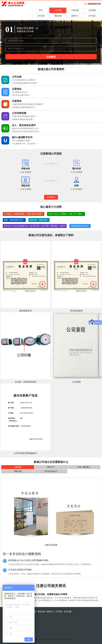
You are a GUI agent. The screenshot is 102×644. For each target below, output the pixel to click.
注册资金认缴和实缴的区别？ (24, 107)
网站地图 (67, 640)
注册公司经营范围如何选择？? (24, 116)
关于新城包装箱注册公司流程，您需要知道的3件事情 (42, 594)
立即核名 (51, 197)
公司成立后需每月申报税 (20, 570)
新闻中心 (75, 16)
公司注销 (41, 16)
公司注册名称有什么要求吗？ (24, 80)
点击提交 (51, 57)
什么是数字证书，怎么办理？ (24, 144)
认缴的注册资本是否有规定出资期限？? (28, 104)
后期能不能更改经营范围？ (23, 119)
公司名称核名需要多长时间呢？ (25, 83)
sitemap (60, 640)
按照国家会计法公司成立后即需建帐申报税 (28, 560)
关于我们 (92, 16)
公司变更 (92, 10)
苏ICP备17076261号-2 (44, 640)
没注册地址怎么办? (20, 92)
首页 (41, 10)
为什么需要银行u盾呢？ (22, 141)
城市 (55, 640)
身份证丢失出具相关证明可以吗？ (26, 132)
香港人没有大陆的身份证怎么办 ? (26, 128)
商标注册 (58, 16)
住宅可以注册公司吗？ (21, 95)
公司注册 (58, 10)
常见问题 (68, 612)
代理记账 (75, 10)
